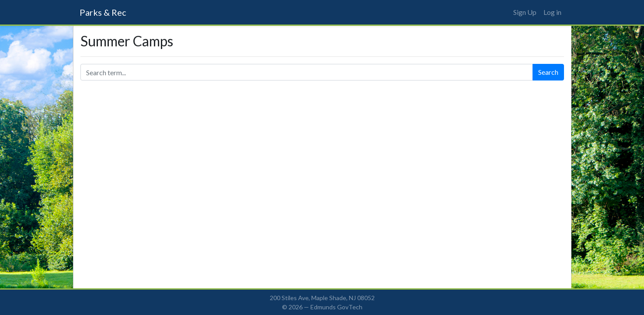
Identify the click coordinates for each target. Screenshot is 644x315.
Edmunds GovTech (336, 307)
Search (548, 72)
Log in (552, 12)
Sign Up (525, 12)
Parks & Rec (103, 12)
